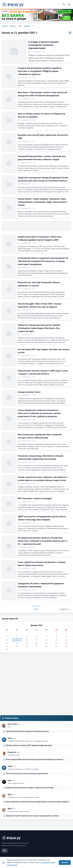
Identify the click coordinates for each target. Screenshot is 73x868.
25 (17, 646)
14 (46, 640)
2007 (20, 26)
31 (7, 649)
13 (37, 640)
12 (27, 640)
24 (7, 646)
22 (56, 643)
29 (56, 646)
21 (46, 643)
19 (27, 643)
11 (17, 640)
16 (66, 640)
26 (27, 646)
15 (56, 640)
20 (37, 643)
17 (7, 643)
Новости (13, 26)
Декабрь (27, 26)
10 (7, 640)
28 (46, 646)
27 (37, 646)
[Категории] (70, 33)
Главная (5, 26)
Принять (65, 862)
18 (17, 643)
